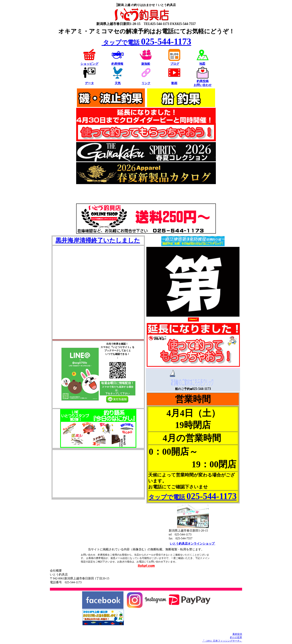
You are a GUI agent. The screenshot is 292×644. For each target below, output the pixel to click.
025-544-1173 (146, 41)
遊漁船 (146, 64)
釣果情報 (117, 64)
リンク (146, 83)
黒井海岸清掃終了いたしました (98, 240)
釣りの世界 (236, 637)
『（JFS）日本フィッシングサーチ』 (222, 641)
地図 (202, 64)
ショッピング (89, 64)
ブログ (175, 64)
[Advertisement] (146, 194)
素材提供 (237, 634)
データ (89, 83)
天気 (118, 83)
